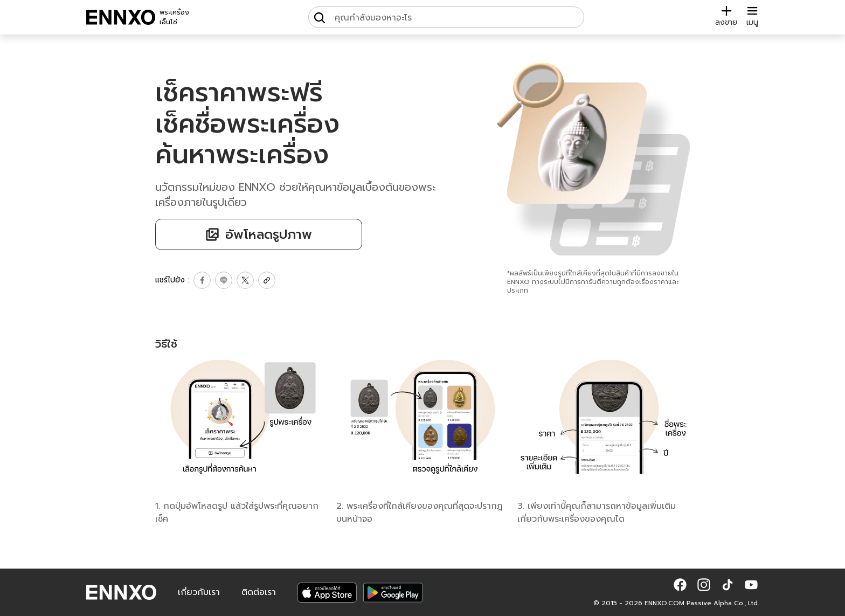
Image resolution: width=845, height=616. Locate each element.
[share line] (224, 280)
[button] (680, 585)
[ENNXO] (121, 17)
